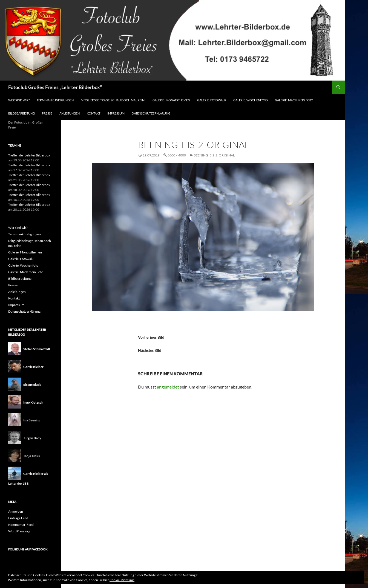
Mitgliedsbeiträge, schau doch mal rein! (113, 100)
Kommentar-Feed (21, 525)
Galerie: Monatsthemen (171, 100)
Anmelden (16, 511)
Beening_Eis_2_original (214, 155)
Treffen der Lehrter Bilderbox (29, 155)
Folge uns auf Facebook (28, 549)
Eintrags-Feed (18, 518)
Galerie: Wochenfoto (251, 100)
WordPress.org (19, 531)
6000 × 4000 (177, 155)
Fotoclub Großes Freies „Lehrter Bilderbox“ (55, 87)
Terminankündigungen (55, 100)
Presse (47, 113)
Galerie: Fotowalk (212, 100)
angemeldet (168, 387)
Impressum (116, 113)
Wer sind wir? (19, 100)
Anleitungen (70, 113)
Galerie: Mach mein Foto (294, 100)
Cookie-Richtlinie (122, 580)
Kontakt (94, 113)
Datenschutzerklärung (151, 113)
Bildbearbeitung (21, 113)
